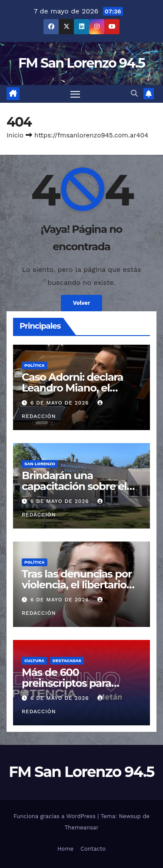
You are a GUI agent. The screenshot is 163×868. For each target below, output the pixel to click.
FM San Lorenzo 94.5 (81, 63)
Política (35, 365)
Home (65, 849)
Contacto (93, 849)
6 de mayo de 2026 (61, 403)
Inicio (15, 135)
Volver (82, 303)
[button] (134, 93)
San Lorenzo (40, 464)
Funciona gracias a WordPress (55, 816)
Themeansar (82, 827)
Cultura (34, 661)
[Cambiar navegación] (75, 94)
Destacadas (67, 661)
